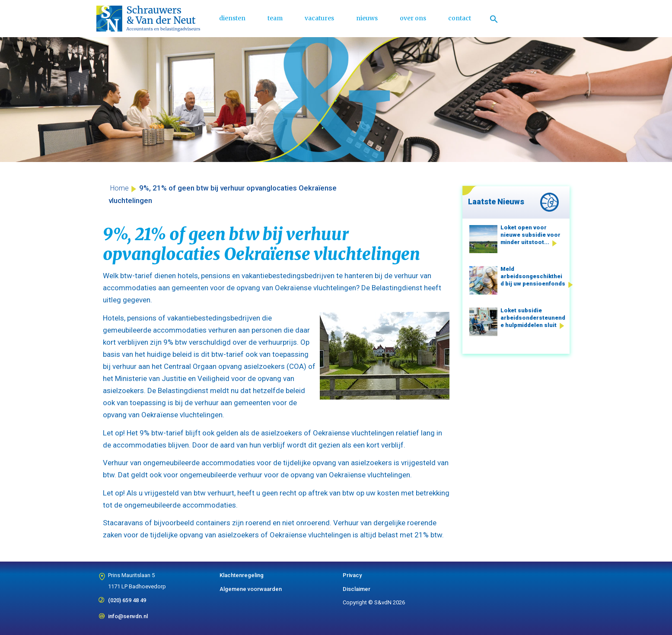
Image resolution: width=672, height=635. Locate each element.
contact (460, 18)
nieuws (367, 18)
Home (119, 188)
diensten (232, 18)
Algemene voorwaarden (251, 589)
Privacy (352, 575)
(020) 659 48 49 (127, 597)
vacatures (319, 18)
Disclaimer (357, 589)
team (275, 18)
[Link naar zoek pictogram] (494, 19)
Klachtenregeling (242, 575)
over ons (413, 18)
